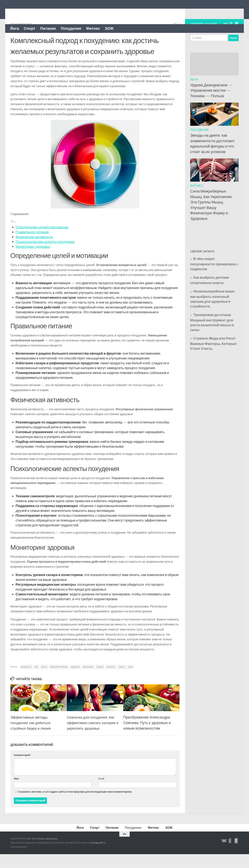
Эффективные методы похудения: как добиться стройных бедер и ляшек (31, 737)
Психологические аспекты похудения (45, 255)
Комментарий (23, 769)
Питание (48, 28)
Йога (15, 28)
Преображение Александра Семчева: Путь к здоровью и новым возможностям (147, 737)
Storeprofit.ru (98, 856)
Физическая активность (34, 251)
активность (26, 681)
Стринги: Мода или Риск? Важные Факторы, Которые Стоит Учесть (213, 357)
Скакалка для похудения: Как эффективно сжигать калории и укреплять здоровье (92, 737)
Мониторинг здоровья (33, 260)
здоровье (75, 681)
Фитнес (93, 28)
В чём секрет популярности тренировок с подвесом (214, 278)
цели (130, 681)
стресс (122, 681)
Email (101, 792)
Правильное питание (32, 246)
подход (100, 681)
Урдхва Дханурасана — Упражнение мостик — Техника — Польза (211, 104)
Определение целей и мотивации (42, 241)
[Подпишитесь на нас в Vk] (225, 38)
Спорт (30, 28)
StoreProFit (28, 12)
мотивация (88, 681)
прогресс (111, 681)
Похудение (71, 28)
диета (44, 681)
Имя (16, 792)
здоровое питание (59, 681)
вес (36, 681)
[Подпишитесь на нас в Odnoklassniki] (231, 38)
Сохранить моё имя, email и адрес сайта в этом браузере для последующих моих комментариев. (75, 806)
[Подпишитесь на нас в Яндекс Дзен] (237, 38)
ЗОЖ (109, 28)
